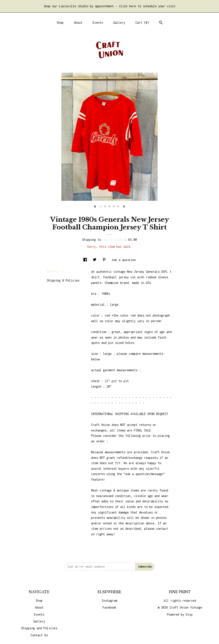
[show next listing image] (124, 207)
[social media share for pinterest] (105, 260)
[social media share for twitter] (95, 260)
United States (114, 240)
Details (55, 271)
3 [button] (109, 206)
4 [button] (114, 206)
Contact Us (39, 635)
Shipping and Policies (39, 628)
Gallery (119, 23)
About (78, 23)
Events (98, 23)
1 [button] (101, 206)
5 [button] (118, 206)
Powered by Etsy (180, 614)
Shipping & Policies (63, 280)
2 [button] (105, 206)
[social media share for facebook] (86, 260)
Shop (60, 23)
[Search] (161, 23)
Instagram (109, 601)
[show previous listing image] (95, 207)
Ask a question (124, 260)
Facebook (109, 607)
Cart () (142, 23)
